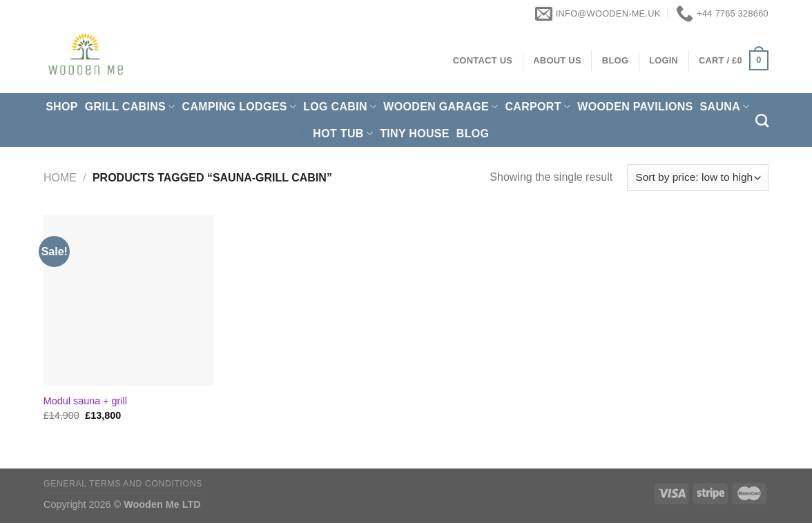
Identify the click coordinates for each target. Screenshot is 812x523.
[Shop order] (698, 178)
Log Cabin (340, 107)
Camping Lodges (240, 107)
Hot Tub (343, 134)
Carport (538, 107)
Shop (62, 107)
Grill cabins (130, 107)
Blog (473, 134)
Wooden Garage (441, 107)
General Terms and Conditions (123, 484)
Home (60, 178)
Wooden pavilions (635, 107)
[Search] (762, 120)
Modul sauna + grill (85, 401)
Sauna (725, 107)
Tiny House (415, 134)
